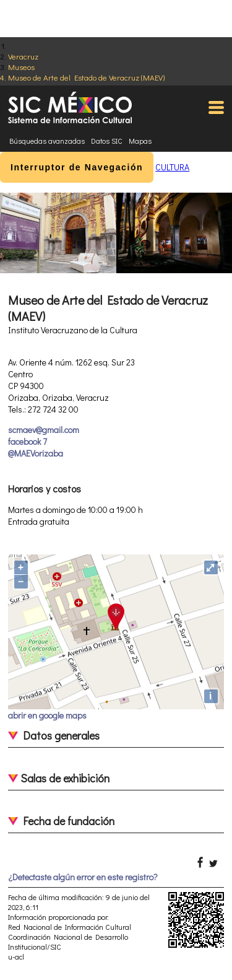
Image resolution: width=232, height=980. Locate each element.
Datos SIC (107, 141)
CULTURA (172, 167)
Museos (21, 67)
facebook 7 (28, 441)
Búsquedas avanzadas (47, 141)
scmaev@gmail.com (44, 430)
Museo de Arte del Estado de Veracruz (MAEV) (86, 77)
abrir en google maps (47, 715)
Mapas (140, 141)
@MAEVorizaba (36, 453)
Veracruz (23, 56)
